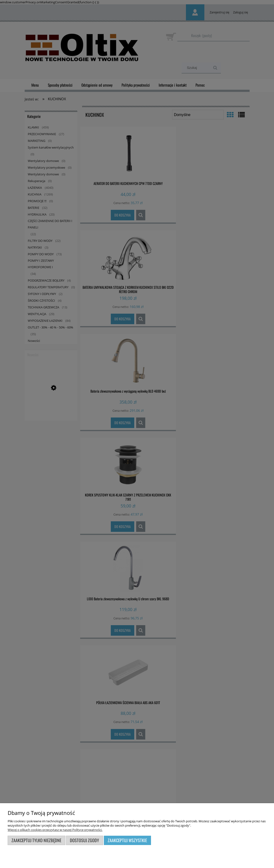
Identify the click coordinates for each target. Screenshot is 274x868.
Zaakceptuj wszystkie (127, 840)
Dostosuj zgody (84, 840)
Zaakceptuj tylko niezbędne (36, 840)
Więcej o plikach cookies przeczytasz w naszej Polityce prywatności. (55, 830)
